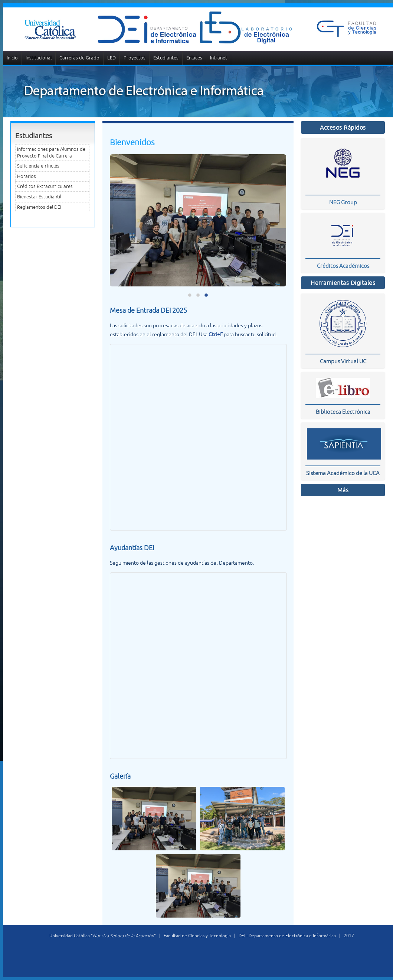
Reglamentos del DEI (39, 207)
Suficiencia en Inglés (38, 166)
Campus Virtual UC (343, 361)
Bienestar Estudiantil (39, 197)
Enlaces (194, 58)
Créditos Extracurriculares (45, 186)
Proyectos (135, 58)
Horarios (27, 176)
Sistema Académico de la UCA (343, 473)
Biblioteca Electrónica (343, 412)
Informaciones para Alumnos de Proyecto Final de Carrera (51, 152)
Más (343, 490)
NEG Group (343, 202)
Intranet (219, 58)
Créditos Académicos (343, 266)
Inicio (12, 58)
